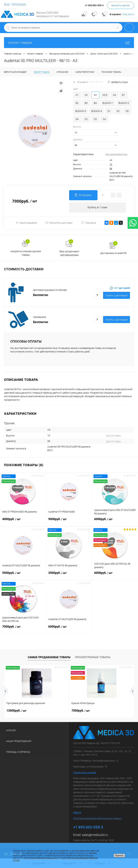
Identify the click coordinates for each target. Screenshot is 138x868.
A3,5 (105, 95)
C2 (86, 119)
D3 (127, 111)
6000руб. (115, 521)
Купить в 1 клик (97, 207)
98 (111, 169)
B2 (77, 103)
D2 (118, 111)
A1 (77, 95)
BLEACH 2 (124, 103)
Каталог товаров (69, 43)
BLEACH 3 (81, 111)
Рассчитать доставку (59, 223)
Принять (119, 855)
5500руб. (23, 575)
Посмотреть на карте (85, 772)
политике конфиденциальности (41, 858)
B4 (95, 103)
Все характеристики (116, 154)
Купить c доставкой (117, 295)
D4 (77, 119)
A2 (86, 95)
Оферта (77, 812)
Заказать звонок (121, 5)
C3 (95, 119)
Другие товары (114, 436)
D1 (109, 111)
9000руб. (69, 521)
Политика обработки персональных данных (97, 818)
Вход (7, 4)
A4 (114, 95)
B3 (86, 103)
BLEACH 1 (108, 103)
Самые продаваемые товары (49, 657)
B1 (123, 95)
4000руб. (23, 521)
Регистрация (19, 4)
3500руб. (69, 575)
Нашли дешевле (26, 223)
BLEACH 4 (97, 111)
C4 (104, 119)
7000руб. (23, 629)
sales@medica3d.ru (95, 835)
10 (111, 164)
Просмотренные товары (93, 657)
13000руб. (16, 711)
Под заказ (88, 223)
